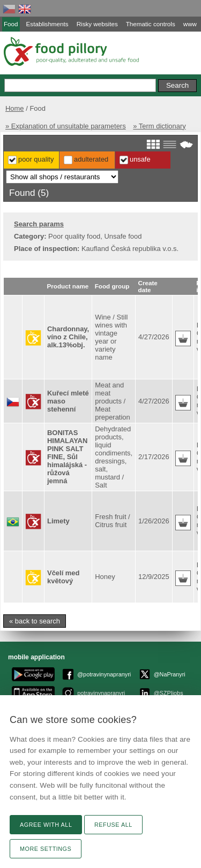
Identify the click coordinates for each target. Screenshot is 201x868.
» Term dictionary (159, 126)
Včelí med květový (63, 577)
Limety (58, 521)
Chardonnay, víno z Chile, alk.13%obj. (68, 337)
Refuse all (113, 825)
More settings (46, 849)
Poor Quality (36, 159)
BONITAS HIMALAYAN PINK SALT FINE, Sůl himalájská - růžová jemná (67, 457)
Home (15, 108)
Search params (39, 224)
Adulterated (91, 159)
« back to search (35, 621)
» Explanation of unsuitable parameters (66, 126)
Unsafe (140, 159)
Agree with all (46, 825)
